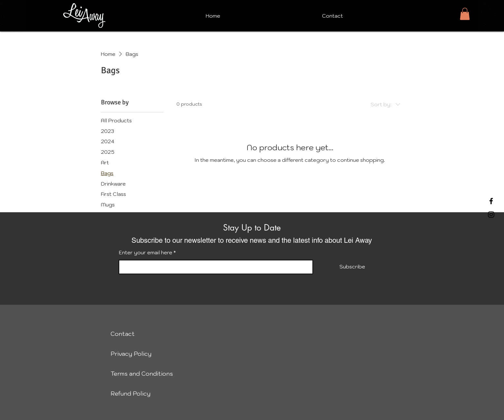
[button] (465, 14)
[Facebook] (491, 201)
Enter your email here (146, 252)
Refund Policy (130, 394)
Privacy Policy (131, 354)
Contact (123, 334)
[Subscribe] (352, 267)
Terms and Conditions (139, 374)
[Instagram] (491, 214)
